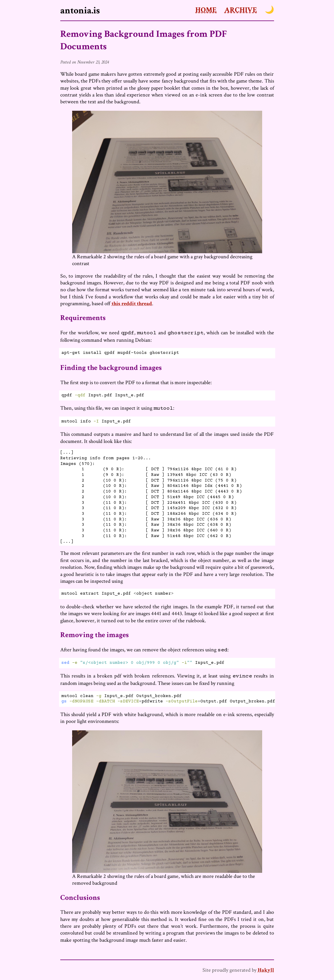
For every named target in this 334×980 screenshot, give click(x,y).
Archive (241, 10)
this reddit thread (132, 304)
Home (206, 10)
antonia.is (80, 10)
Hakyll (266, 970)
